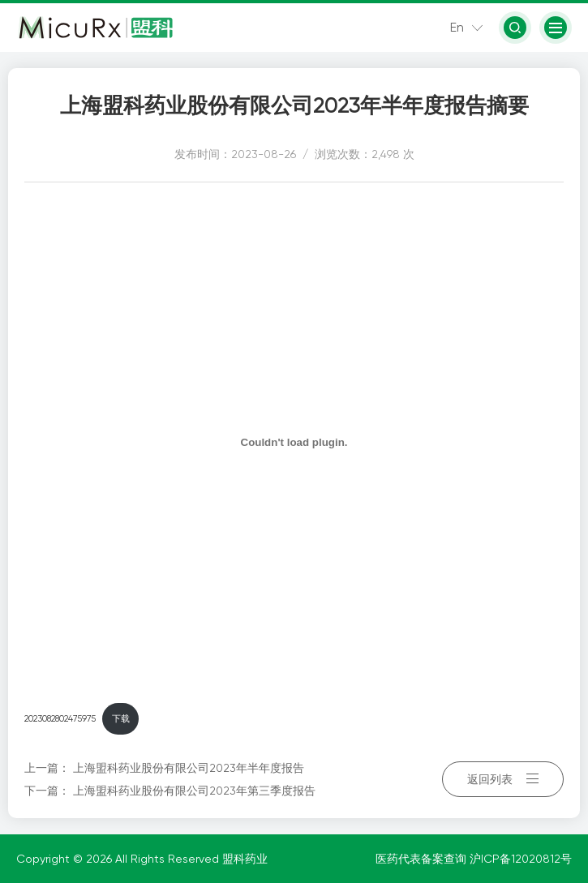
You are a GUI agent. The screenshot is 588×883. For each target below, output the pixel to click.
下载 (121, 719)
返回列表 (503, 779)
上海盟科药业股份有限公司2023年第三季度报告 (194, 791)
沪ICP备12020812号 (521, 859)
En (457, 27)
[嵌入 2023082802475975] (294, 442)
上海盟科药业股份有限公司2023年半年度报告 (189, 768)
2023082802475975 (60, 719)
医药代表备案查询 (423, 859)
